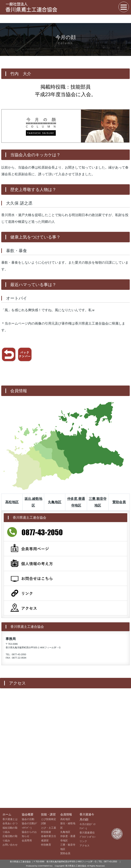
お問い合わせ (10, 845)
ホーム (7, 814)
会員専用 (27, 841)
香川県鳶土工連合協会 (76, 866)
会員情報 (66, 814)
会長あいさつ (10, 823)
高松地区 (12, 502)
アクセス (85, 846)
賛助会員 (119, 502)
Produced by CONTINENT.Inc (39, 866)
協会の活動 (28, 819)
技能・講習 (48, 814)
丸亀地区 (55, 502)
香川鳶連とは (10, 819)
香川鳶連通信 (87, 833)
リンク (83, 841)
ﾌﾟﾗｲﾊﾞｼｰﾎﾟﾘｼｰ (88, 837)
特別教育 (46, 845)
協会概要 (28, 814)
